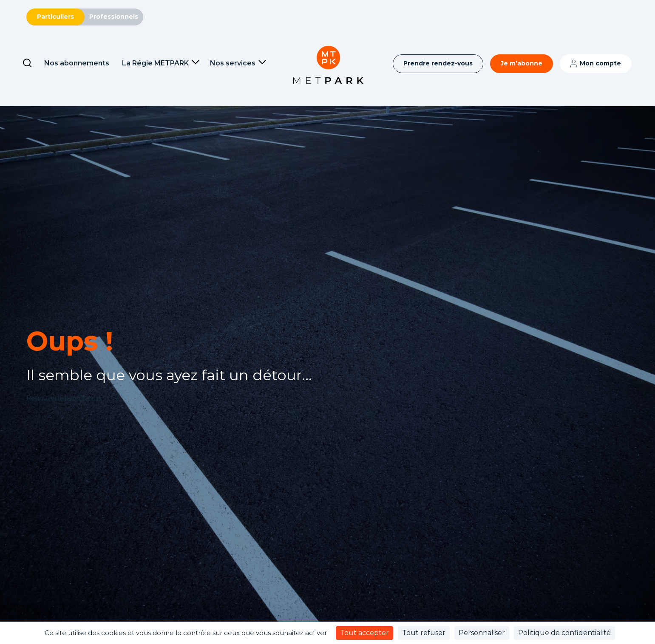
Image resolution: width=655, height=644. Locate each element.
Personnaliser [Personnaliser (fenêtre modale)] (482, 633)
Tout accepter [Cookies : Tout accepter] (364, 633)
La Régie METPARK (155, 63)
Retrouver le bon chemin (64, 398)
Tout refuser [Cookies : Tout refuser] (424, 633)
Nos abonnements (77, 63)
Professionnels (114, 17)
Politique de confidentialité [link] (564, 633)
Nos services (233, 63)
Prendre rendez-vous (438, 63)
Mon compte (600, 63)
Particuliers (55, 17)
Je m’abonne (522, 63)
